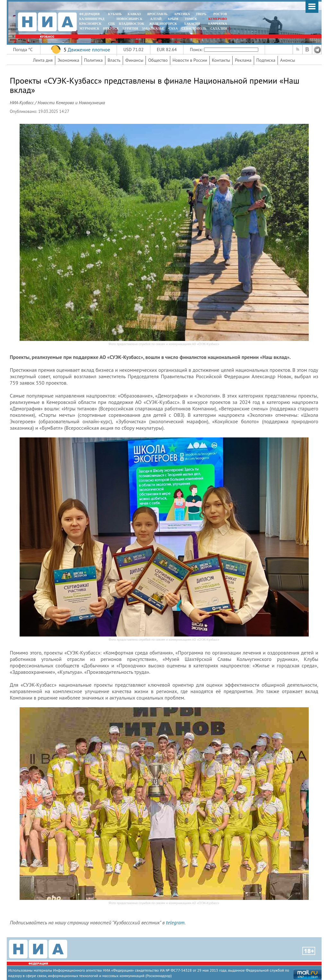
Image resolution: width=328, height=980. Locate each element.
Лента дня (43, 60)
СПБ (111, 24)
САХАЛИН (219, 28)
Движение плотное (89, 50)
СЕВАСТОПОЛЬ (194, 28)
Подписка (266, 60)
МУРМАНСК (89, 28)
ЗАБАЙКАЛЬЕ (154, 28)
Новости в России (190, 60)
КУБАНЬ (115, 14)
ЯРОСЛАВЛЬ (157, 14)
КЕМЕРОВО (217, 19)
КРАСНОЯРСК (90, 24)
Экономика (68, 60)
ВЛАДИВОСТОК (132, 24)
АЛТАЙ (156, 19)
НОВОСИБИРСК (129, 19)
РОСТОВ (220, 14)
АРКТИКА (182, 14)
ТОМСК (192, 19)
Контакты (221, 60)
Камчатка (217, 24)
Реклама (243, 60)
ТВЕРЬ (201, 14)
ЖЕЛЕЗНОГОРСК (163, 24)
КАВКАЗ (134, 14)
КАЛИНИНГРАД (92, 19)
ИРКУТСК (111, 28)
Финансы (134, 60)
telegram (175, 922)
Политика (93, 60)
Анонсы (288, 60)
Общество (158, 60)
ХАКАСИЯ (192, 24)
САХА (173, 28)
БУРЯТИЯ (130, 28)
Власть (114, 60)
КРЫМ (173, 19)
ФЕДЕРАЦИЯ (90, 14)
